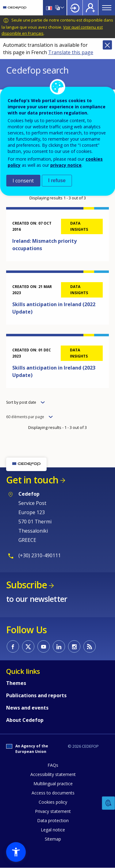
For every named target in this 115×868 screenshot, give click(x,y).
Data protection (53, 820)
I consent (23, 181)
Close (107, 45)
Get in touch (32, 480)
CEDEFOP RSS (90, 646)
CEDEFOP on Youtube (44, 646)
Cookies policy (53, 802)
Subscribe (27, 585)
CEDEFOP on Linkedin (59, 646)
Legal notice (53, 830)
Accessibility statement (53, 774)
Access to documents (53, 793)
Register (90, 8)
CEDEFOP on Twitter (28, 646)
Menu (107, 8)
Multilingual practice (53, 784)
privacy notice (66, 165)
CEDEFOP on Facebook (13, 646)
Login (75, 8)
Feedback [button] (109, 803)
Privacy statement (53, 811)
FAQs (53, 765)
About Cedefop (25, 720)
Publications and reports (36, 695)
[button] (16, 852)
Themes (16, 683)
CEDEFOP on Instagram (74, 646)
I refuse (57, 180)
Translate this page (71, 52)
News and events (27, 708)
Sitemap (53, 839)
